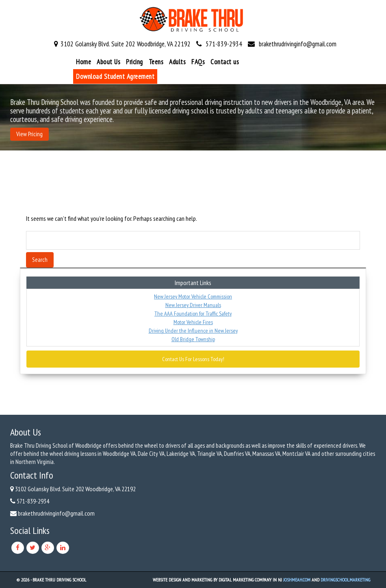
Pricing (134, 62)
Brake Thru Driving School (59, 580)
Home (83, 62)
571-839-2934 (224, 44)
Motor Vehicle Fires (193, 322)
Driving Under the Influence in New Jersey (193, 331)
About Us (108, 62)
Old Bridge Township (193, 339)
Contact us (225, 62)
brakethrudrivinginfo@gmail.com (298, 44)
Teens (156, 62)
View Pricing (29, 134)
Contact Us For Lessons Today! (193, 359)
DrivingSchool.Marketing (345, 580)
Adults (177, 62)
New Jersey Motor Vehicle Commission (193, 296)
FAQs (198, 62)
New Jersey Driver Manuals (193, 305)
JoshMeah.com (297, 580)
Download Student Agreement (115, 76)
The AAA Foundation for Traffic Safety (193, 314)
